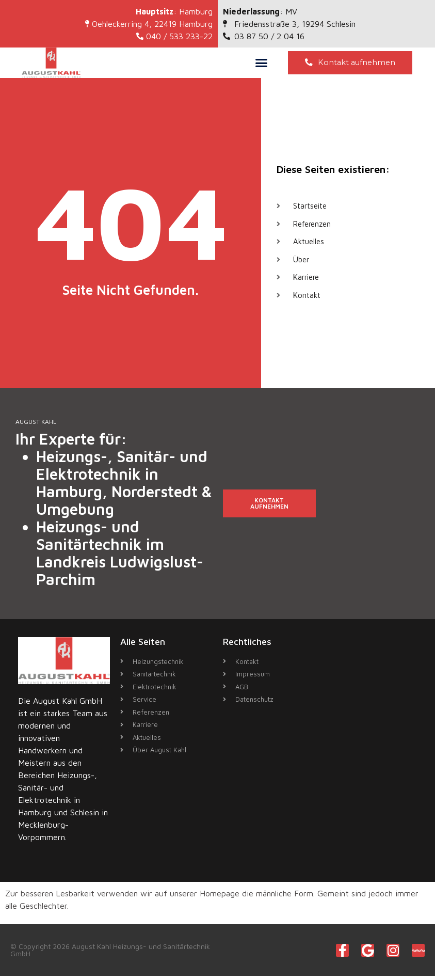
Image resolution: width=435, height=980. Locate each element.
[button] (262, 65)
